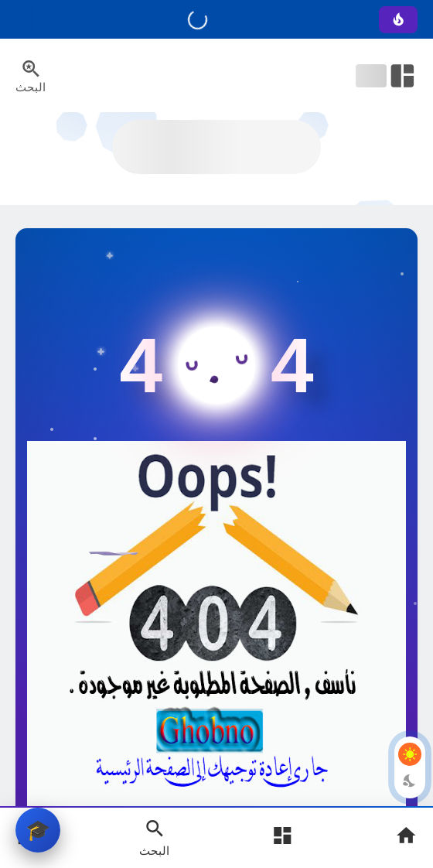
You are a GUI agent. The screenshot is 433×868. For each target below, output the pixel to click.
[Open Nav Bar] (387, 76)
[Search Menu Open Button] (31, 76)
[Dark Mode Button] (410, 781)
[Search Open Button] (154, 837)
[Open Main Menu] (282, 837)
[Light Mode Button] (410, 754)
